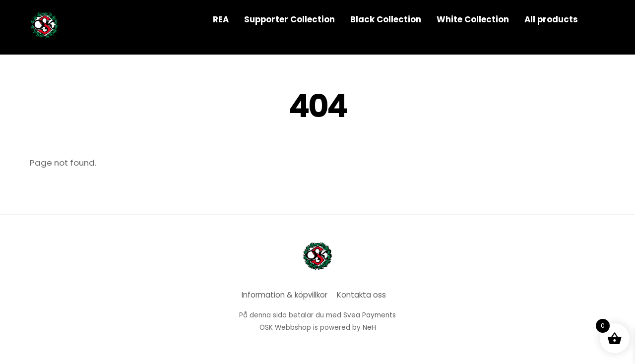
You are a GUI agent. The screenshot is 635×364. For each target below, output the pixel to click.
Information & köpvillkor (285, 295)
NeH (369, 328)
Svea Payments (370, 315)
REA (221, 19)
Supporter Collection (289, 19)
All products (551, 19)
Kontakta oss (361, 295)
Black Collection (386, 19)
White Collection (473, 19)
